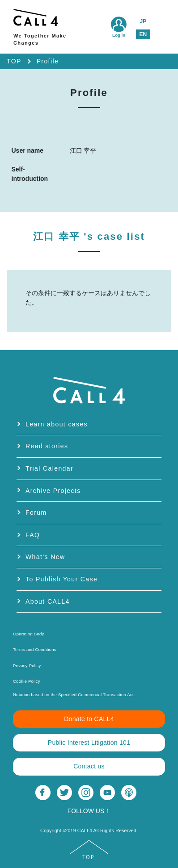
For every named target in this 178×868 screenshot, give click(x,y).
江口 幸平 (89, 236)
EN (143, 34)
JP (143, 21)
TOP (14, 61)
